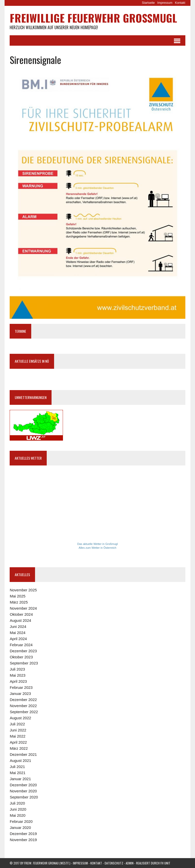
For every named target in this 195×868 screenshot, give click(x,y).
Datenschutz (114, 863)
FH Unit (165, 863)
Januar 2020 (20, 828)
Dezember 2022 (23, 700)
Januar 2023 (20, 694)
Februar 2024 (21, 645)
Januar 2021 (20, 779)
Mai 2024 (18, 633)
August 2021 (20, 761)
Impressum (165, 3)
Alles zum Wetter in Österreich (97, 548)
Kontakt (180, 3)
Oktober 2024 (21, 614)
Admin (130, 863)
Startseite (148, 3)
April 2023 (18, 681)
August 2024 (20, 620)
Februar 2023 (21, 687)
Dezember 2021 (23, 754)
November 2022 (23, 706)
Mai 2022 (18, 736)
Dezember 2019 (23, 834)
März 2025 (19, 602)
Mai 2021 (18, 773)
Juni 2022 (18, 730)
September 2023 (24, 663)
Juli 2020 (17, 803)
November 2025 (23, 590)
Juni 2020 (18, 809)
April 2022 (18, 742)
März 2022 (19, 748)
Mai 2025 (18, 596)
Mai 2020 (18, 815)
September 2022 (24, 712)
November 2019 (23, 840)
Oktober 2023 (21, 657)
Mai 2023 (18, 675)
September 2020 (24, 797)
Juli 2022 (17, 724)
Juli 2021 (17, 767)
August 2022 (20, 718)
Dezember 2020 (23, 785)
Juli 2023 (17, 669)
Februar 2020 (21, 821)
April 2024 (18, 639)
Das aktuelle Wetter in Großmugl (97, 544)
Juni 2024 (18, 627)
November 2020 (23, 791)
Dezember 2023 (23, 651)
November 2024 (23, 608)
